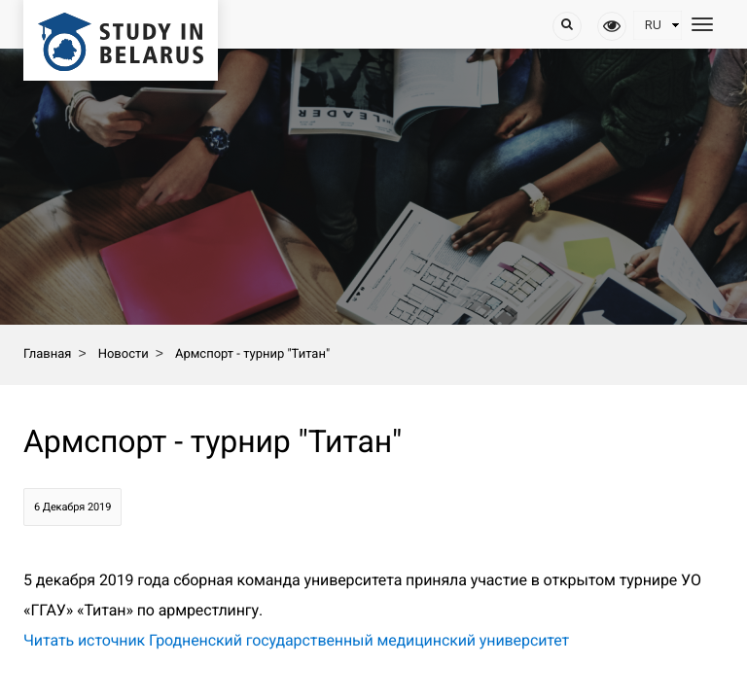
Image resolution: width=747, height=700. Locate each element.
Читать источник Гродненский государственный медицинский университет (296, 640)
